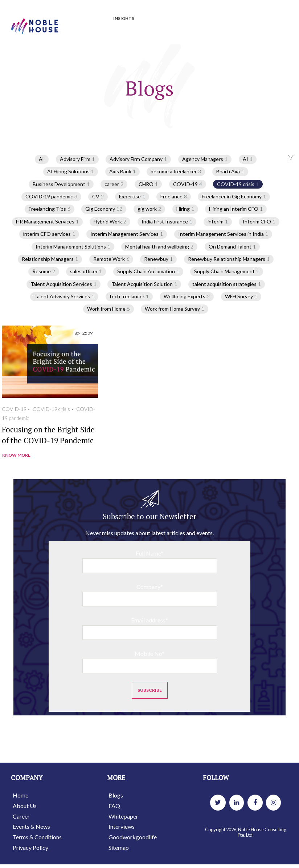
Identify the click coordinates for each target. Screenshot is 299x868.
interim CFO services (49, 234)
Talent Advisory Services (64, 296)
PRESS (152, 19)
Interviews (122, 826)
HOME (72, 19)
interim (218, 222)
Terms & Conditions (37, 837)
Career (21, 816)
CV (98, 197)
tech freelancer (129, 296)
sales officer (86, 271)
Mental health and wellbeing (159, 247)
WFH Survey (241, 296)
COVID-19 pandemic (51, 197)
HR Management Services (47, 222)
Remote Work (111, 259)
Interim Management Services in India (223, 234)
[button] (290, 158)
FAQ (114, 806)
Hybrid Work (110, 222)
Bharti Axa (230, 171)
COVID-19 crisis (238, 184)
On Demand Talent (232, 247)
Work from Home (108, 309)
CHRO (148, 184)
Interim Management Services (127, 234)
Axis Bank (122, 171)
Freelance (174, 197)
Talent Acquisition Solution (144, 284)
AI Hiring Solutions (71, 171)
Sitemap (119, 847)
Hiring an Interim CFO (236, 209)
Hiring (185, 209)
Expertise (132, 197)
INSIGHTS (124, 18)
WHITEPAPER (214, 19)
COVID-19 (188, 184)
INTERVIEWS (255, 19)
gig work (149, 209)
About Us (25, 806)
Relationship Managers (50, 259)
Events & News (31, 826)
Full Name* (150, 561)
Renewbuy (158, 259)
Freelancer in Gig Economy (234, 197)
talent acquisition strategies (227, 284)
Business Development (61, 184)
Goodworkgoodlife (133, 837)
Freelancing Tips (50, 209)
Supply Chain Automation (148, 271)
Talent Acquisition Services (64, 284)
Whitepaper (123, 816)
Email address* (150, 628)
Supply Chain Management (227, 271)
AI (248, 159)
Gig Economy (104, 209)
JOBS (97, 19)
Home (21, 795)
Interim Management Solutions (73, 247)
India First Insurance (167, 222)
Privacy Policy (30, 847)
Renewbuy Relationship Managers (229, 259)
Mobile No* (150, 662)
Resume (44, 271)
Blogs (116, 795)
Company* (150, 595)
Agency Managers (205, 159)
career (114, 184)
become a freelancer (176, 171)
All (42, 159)
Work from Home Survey (175, 309)
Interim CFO (259, 222)
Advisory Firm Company (138, 159)
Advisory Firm (77, 159)
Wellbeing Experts (187, 296)
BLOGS (179, 19)
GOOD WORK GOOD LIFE (91, 34)
